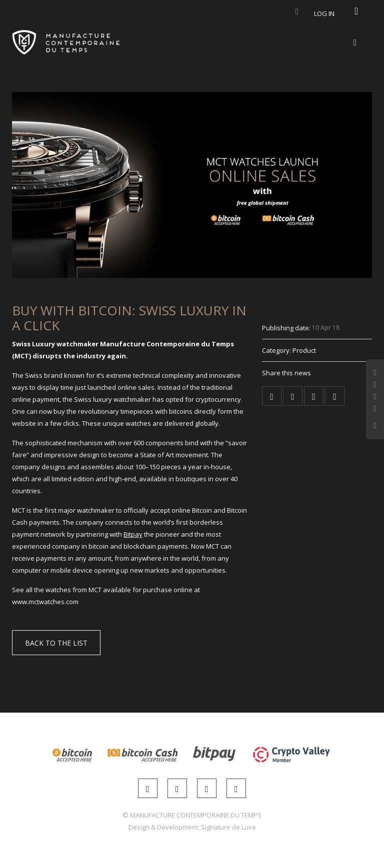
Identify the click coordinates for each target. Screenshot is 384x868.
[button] (56, 643)
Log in (324, 13)
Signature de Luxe (228, 827)
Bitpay (133, 534)
